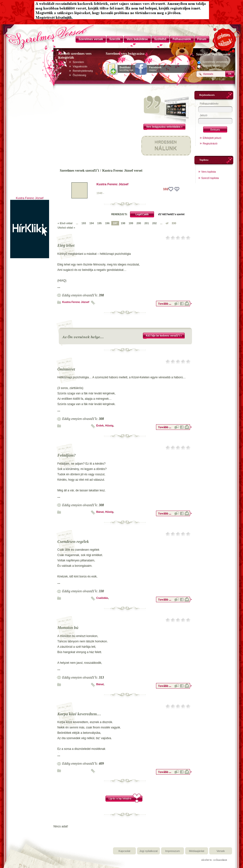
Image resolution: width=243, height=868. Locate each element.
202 (155, 223)
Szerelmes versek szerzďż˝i (79, 171)
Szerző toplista (210, 178)
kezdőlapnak (126, 69)
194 (92, 223)
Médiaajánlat (197, 851)
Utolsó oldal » (66, 228)
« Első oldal (65, 223)
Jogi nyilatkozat (148, 851)
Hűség (109, 425)
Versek (221, 851)
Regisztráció (210, 143)
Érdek (100, 425)
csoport (155, 69)
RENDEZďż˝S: (119, 214)
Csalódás (102, 598)
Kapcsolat (124, 851)
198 (123, 223)
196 (107, 223)
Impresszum (173, 851)
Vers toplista (208, 172)
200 (139, 223)
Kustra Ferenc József (30, 198)
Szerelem (78, 62)
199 (131, 223)
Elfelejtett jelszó (212, 138)
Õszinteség (79, 75)
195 (99, 223)
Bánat (100, 512)
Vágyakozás (80, 66)
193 (84, 223)
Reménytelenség (83, 71)
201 (147, 223)
